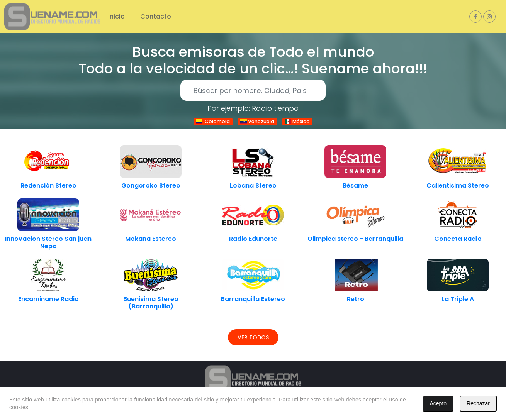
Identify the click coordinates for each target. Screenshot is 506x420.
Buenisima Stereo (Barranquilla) (151, 303)
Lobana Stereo (253, 185)
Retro (356, 299)
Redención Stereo (48, 185)
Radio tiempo (275, 108)
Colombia (213, 121)
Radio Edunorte (253, 239)
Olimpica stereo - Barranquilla (355, 239)
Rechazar (478, 403)
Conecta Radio (458, 239)
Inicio (116, 16)
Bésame (355, 185)
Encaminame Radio (48, 299)
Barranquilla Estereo (253, 299)
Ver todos (253, 337)
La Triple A (458, 299)
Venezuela (257, 121)
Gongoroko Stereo (151, 185)
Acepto (438, 403)
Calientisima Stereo (458, 185)
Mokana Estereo (151, 239)
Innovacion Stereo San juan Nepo (48, 242)
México (297, 121)
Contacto (156, 16)
